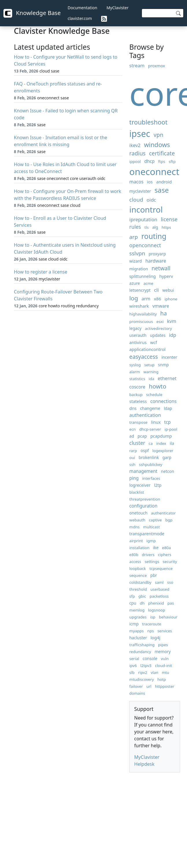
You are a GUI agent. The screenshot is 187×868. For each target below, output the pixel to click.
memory (163, 652)
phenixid (156, 603)
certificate (162, 153)
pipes (163, 645)
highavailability (143, 314)
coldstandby (140, 582)
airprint (136, 541)
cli (157, 290)
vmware (161, 306)
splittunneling (142, 276)
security (170, 562)
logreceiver (140, 485)
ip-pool (171, 429)
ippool (135, 161)
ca (151, 443)
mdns (134, 527)
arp (133, 237)
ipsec (140, 134)
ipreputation (143, 219)
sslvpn (137, 253)
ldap (168, 408)
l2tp (158, 485)
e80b (134, 555)
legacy (135, 328)
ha (164, 313)
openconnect (145, 245)
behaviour (168, 617)
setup (149, 365)
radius (137, 153)
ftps (162, 161)
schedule (154, 395)
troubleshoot (148, 122)
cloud (136, 199)
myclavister (140, 191)
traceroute (152, 624)
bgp (169, 520)
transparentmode (147, 534)
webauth (137, 520)
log (134, 298)
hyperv (166, 276)
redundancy (140, 652)
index (161, 443)
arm (146, 299)
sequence (138, 575)
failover (136, 686)
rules (135, 227)
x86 (158, 299)
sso (170, 582)
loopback (137, 568)
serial (134, 659)
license (169, 219)
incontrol (146, 210)
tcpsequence (161, 568)
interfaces (151, 478)
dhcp (149, 161)
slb (132, 672)
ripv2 (143, 672)
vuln (165, 659)
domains (137, 693)
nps (150, 631)
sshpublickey (151, 464)
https (166, 227)
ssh (132, 464)
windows (157, 145)
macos (136, 182)
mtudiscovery (141, 679)
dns (133, 408)
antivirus (138, 342)
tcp (167, 422)
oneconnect (154, 171)
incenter (169, 357)
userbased (160, 589)
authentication (145, 415)
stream (137, 66)
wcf (153, 342)
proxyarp (157, 254)
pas (171, 603)
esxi (160, 321)
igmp (151, 541)
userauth (138, 335)
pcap (142, 436)
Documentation (82, 8)
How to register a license (41, 272)
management (143, 471)
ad (132, 436)
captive (155, 520)
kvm (172, 321)
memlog (137, 610)
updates (158, 335)
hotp (162, 679)
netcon (168, 471)
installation (139, 548)
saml (159, 582)
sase (162, 190)
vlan (154, 672)
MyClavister (117, 8)
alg (155, 227)
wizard (135, 261)
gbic (142, 596)
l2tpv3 (146, 666)
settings (152, 562)
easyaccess (144, 357)
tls (147, 227)
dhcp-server (150, 429)
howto (158, 386)
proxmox (157, 66)
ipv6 (133, 666)
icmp (134, 624)
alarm (135, 372)
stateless (138, 401)
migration (139, 269)
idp (173, 335)
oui (132, 458)
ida (151, 379)
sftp (172, 161)
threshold (138, 589)
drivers (148, 555)
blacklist (137, 492)
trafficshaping (142, 645)
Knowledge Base (32, 13)
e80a (167, 548)
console (150, 658)
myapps (136, 631)
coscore (137, 387)
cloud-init (163, 666)
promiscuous (141, 321)
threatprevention (145, 499)
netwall (161, 268)
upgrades (138, 617)
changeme (150, 408)
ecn (132, 429)
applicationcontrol (147, 349)
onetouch (138, 513)
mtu (166, 672)
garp (167, 457)
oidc (151, 200)
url (149, 686)
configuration (143, 506)
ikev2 (135, 145)
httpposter (165, 686)
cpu (133, 603)
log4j (155, 637)
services (165, 631)
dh (142, 603)
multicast (151, 527)
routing (154, 236)
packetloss (159, 596)
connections (163, 401)
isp (153, 617)
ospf (145, 450)
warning (151, 372)
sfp (132, 596)
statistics (137, 379)
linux (156, 422)
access (135, 562)
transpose (138, 422)
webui (168, 290)
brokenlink (149, 457)
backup (136, 395)
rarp (133, 451)
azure (135, 283)
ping (134, 478)
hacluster (138, 638)
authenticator (163, 513)
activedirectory (159, 328)
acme (148, 283)
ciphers (165, 555)
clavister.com (80, 18)
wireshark (139, 306)
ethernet (167, 378)
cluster (137, 443)
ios (150, 182)
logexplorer (163, 451)
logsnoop (157, 610)
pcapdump (161, 436)
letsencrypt (140, 290)
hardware (156, 261)
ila (172, 443)
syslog (135, 365)
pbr (154, 575)
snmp (163, 365)
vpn (159, 135)
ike (156, 548)
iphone (171, 299)
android (164, 182)
